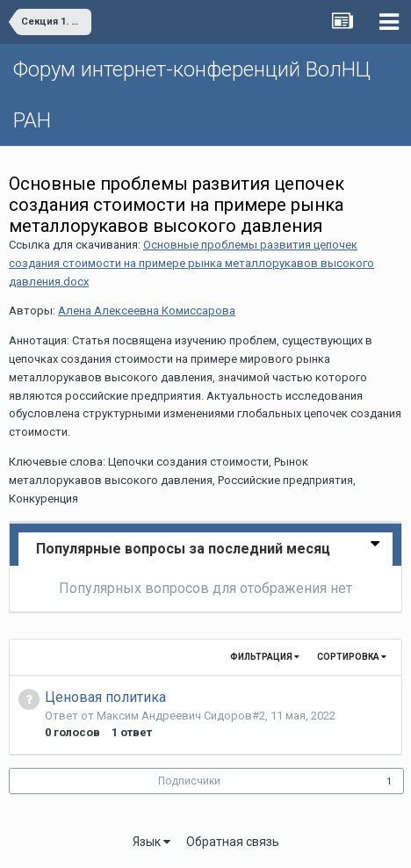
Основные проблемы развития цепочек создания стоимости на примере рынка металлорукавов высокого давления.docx (191, 263)
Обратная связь (233, 842)
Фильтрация (265, 657)
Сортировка (352, 657)
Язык (151, 842)
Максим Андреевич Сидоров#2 (181, 716)
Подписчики (189, 781)
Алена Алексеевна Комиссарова (147, 311)
